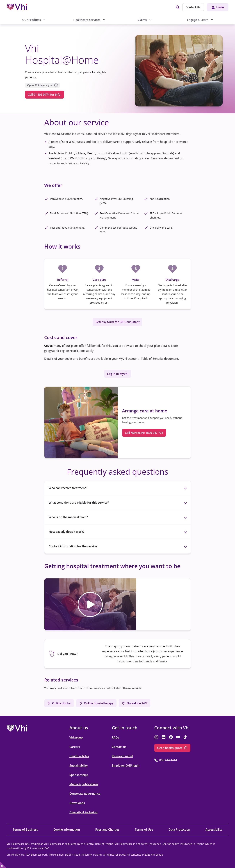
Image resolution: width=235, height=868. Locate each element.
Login (220, 7)
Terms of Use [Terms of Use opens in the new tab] (144, 830)
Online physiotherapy (99, 703)
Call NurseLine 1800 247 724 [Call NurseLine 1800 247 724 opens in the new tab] (144, 433)
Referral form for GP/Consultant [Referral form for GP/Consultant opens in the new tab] (117, 322)
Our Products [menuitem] (32, 20)
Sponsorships (79, 775)
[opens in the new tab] (17, 728)
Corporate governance (85, 794)
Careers (75, 747)
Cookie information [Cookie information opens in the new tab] (67, 830)
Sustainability (79, 765)
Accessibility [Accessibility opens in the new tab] (214, 830)
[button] (90, 604)
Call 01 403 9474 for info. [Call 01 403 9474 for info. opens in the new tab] (45, 95)
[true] (3, 865)
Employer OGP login (126, 765)
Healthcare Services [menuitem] (87, 20)
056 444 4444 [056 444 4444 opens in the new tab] (168, 760)
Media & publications (84, 784)
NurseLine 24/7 (137, 703)
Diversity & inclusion (83, 812)
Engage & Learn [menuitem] (198, 20)
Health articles (79, 756)
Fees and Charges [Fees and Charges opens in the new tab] (107, 830)
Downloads (77, 803)
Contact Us (193, 7)
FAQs (116, 737)
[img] (178, 7)
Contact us (119, 747)
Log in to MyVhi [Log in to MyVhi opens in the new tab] (118, 374)
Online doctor (62, 703)
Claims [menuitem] (142, 20)
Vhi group (76, 737)
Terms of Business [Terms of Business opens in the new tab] (25, 830)
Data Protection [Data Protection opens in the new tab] (179, 830)
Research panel (122, 756)
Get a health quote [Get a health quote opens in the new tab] (170, 748)
